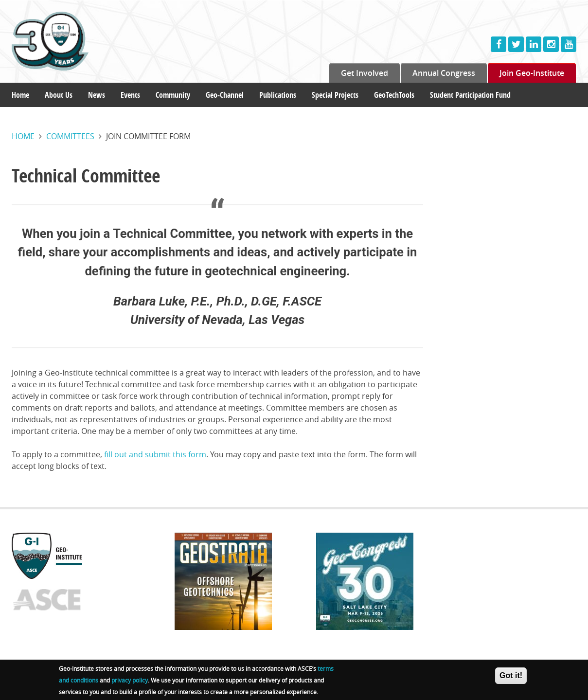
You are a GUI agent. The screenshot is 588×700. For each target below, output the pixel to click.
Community (173, 95)
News (97, 95)
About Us (59, 95)
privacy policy (130, 682)
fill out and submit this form (155, 454)
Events (130, 95)
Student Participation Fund (470, 95)
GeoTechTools (394, 95)
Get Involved (365, 73)
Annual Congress (444, 73)
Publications (278, 95)
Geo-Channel (225, 95)
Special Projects (335, 95)
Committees (70, 136)
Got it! (511, 677)
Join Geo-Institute (532, 73)
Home (20, 95)
